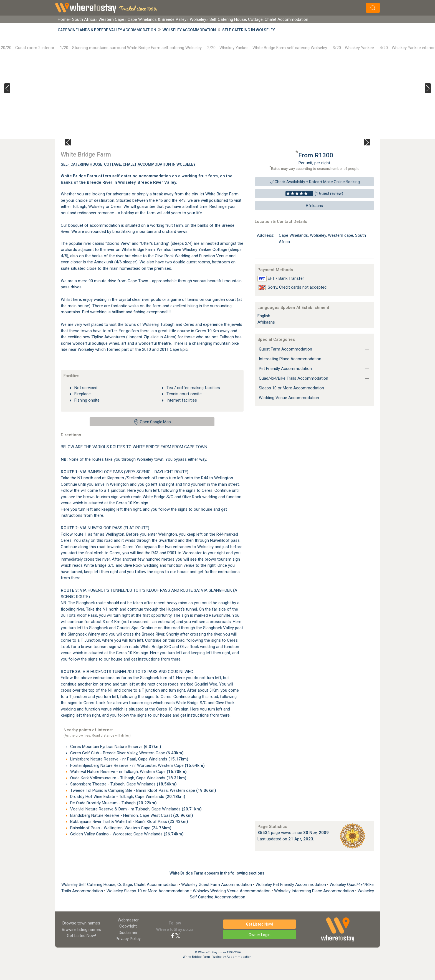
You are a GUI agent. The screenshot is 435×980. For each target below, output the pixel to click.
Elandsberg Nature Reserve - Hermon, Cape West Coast (131, 815)
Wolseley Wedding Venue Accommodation (232, 891)
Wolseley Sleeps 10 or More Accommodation (148, 891)
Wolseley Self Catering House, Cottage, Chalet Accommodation (120, 885)
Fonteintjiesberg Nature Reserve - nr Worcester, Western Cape (137, 765)
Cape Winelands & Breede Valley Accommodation (107, 30)
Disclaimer (128, 933)
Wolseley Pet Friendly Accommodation (291, 885)
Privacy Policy (128, 939)
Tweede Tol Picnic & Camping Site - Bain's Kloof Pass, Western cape (143, 790)
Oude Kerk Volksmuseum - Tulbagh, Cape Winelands (128, 778)
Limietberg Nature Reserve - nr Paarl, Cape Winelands (129, 759)
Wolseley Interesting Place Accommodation (315, 891)
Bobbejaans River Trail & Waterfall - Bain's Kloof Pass (129, 822)
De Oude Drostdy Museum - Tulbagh (113, 803)
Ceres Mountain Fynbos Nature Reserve (115, 747)
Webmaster (128, 920)
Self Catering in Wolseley (249, 30)
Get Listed (81, 936)
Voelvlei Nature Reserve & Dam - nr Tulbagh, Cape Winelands (135, 809)
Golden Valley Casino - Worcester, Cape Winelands (126, 834)
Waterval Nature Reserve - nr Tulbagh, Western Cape (128, 772)
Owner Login (260, 935)
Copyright (128, 926)
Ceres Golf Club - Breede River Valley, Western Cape (126, 753)
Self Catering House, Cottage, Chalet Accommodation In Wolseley (128, 164)
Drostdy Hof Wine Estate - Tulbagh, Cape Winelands (127, 797)
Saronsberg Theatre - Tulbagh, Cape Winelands (123, 784)
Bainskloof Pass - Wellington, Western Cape (120, 828)
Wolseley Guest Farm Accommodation (217, 885)
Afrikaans (314, 206)
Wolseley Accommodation (189, 30)
